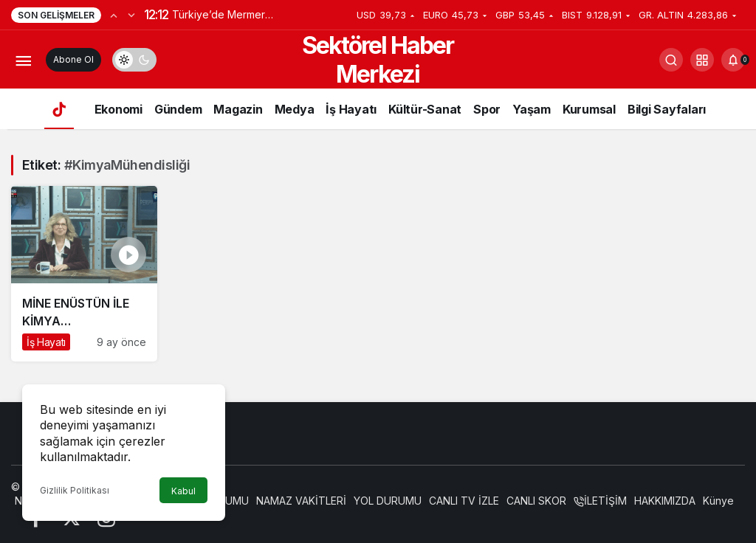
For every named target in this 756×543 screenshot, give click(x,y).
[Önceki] (114, 15)
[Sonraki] (131, 15)
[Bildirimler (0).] (733, 60)
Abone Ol (73, 59)
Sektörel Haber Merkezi (378, 60)
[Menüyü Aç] (23, 60)
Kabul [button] (183, 491)
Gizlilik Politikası (75, 490)
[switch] (134, 60)
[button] (702, 60)
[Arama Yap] (671, 60)
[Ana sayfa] (59, 109)
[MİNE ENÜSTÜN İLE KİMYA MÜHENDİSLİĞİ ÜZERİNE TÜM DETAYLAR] (84, 274)
